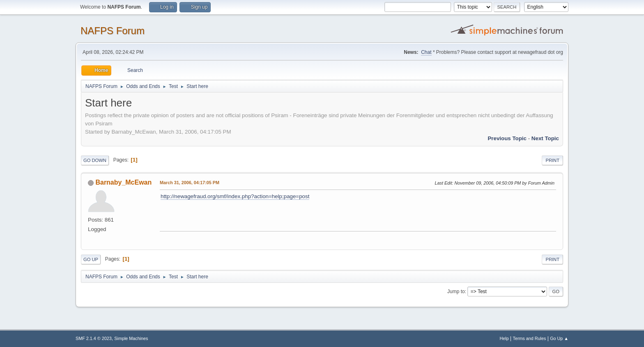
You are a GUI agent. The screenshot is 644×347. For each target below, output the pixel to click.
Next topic (545, 138)
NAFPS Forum (113, 31)
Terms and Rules (530, 338)
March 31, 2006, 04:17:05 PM (190, 183)
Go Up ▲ (559, 338)
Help (504, 338)
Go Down (95, 160)
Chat (426, 52)
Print (552, 160)
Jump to (456, 291)
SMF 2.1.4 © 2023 (94, 338)
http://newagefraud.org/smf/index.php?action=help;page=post (235, 196)
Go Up (91, 259)
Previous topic (507, 138)
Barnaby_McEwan (123, 182)
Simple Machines (131, 338)
